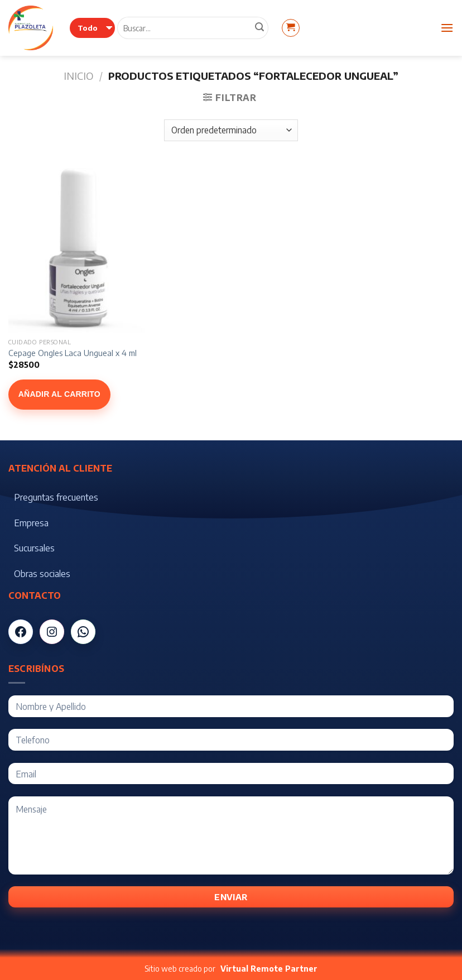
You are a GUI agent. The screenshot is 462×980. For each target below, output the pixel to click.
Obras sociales (42, 574)
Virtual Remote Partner (269, 969)
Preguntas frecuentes (56, 497)
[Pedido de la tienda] (231, 130)
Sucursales (34, 548)
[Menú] (447, 28)
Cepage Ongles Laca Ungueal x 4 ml (73, 353)
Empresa (31, 523)
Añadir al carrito (59, 394)
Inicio (78, 76)
